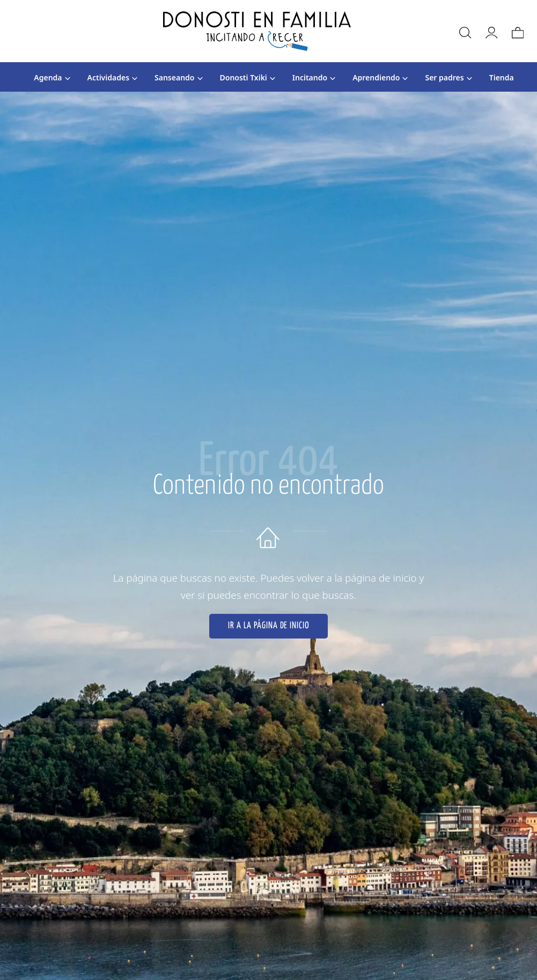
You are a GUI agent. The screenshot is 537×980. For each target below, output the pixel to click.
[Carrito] (517, 31)
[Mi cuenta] (491, 31)
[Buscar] (465, 31)
